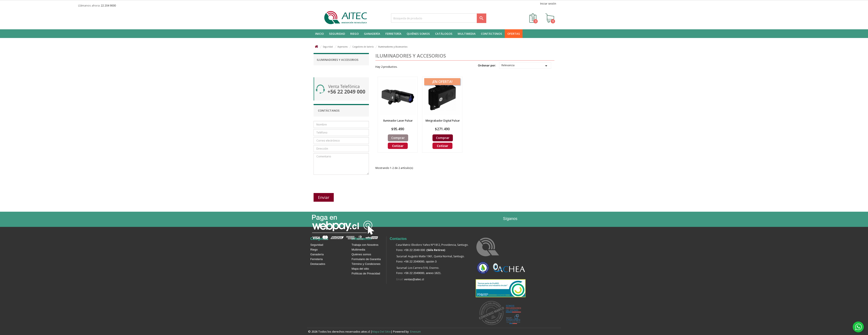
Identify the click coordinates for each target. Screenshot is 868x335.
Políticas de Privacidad (366, 273)
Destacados (318, 264)
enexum (416, 332)
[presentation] (337, 182)
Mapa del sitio (360, 269)
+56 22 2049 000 (414, 250)
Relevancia (525, 66)
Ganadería (317, 254)
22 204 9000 (108, 6)
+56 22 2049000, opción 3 (420, 262)
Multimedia (358, 250)
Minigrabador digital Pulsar (443, 121)
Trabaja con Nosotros (365, 245)
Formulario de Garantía (366, 259)
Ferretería (316, 259)
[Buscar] (439, 18)
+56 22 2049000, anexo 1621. (423, 273)
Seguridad (317, 245)
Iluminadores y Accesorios (338, 60)
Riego (314, 250)
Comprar (398, 138)
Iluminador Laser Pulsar (398, 121)
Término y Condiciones (366, 264)
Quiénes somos (361, 254)
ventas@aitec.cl (414, 279)
